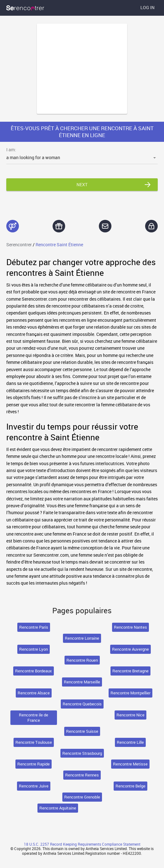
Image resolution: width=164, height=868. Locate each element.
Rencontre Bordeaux (34, 671)
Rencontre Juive (34, 786)
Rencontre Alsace (34, 693)
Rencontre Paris (34, 627)
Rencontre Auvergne (130, 649)
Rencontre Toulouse (34, 742)
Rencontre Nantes (130, 627)
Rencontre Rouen (82, 660)
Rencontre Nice (130, 715)
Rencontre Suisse (82, 731)
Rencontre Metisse (130, 764)
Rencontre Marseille (82, 682)
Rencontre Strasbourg (82, 753)
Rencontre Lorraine (82, 638)
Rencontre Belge (130, 786)
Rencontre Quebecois (82, 704)
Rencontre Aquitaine (58, 808)
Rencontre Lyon (34, 649)
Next (82, 184)
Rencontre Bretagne (130, 671)
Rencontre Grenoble (82, 797)
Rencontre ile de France (34, 718)
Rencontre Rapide (34, 764)
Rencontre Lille (130, 742)
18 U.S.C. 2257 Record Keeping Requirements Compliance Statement (82, 844)
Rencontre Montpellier (130, 693)
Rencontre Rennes (82, 775)
